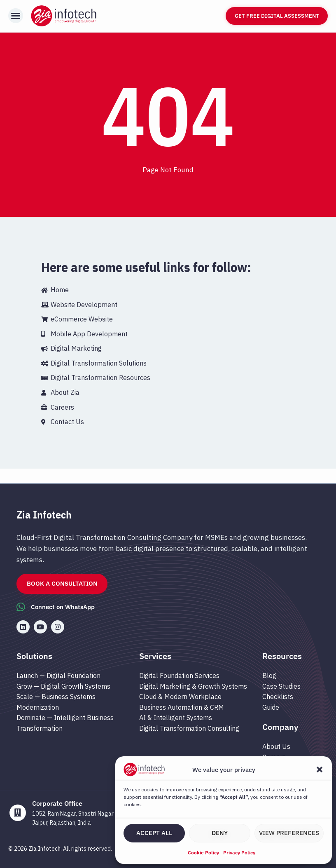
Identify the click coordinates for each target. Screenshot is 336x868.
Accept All (154, 833)
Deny (220, 833)
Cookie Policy (203, 853)
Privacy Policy (239, 853)
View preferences (289, 833)
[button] (320, 769)
